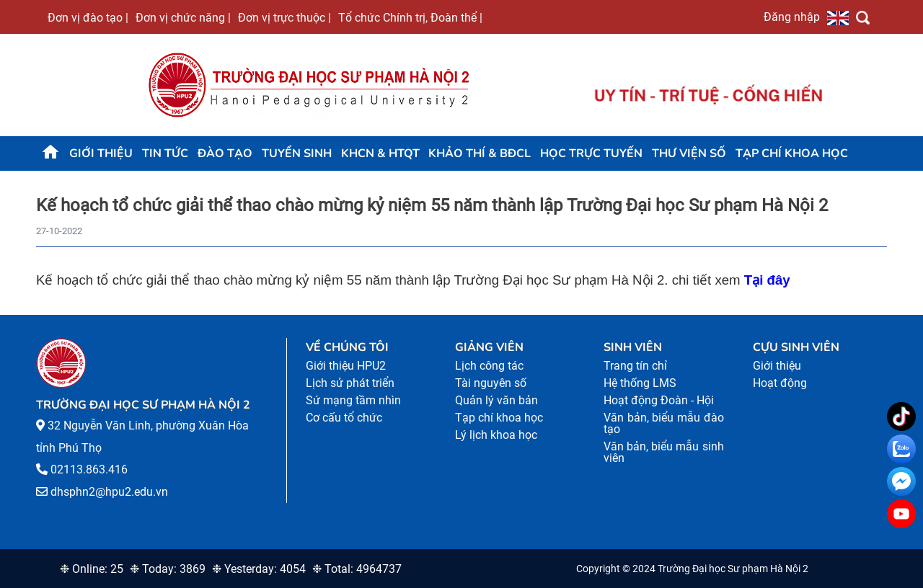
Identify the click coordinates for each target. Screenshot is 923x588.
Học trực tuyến (591, 153)
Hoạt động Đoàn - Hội (659, 400)
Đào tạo (225, 153)
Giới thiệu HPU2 (346, 366)
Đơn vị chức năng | (183, 17)
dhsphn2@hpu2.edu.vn (109, 492)
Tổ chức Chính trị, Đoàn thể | (410, 17)
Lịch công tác (489, 366)
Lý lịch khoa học (496, 435)
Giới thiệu (101, 153)
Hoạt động (780, 383)
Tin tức (165, 153)
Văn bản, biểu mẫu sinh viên (664, 452)
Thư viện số (689, 153)
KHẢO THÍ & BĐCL (480, 153)
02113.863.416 (89, 469)
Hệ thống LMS (640, 383)
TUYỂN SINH (297, 153)
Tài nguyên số (491, 383)
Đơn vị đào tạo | (88, 17)
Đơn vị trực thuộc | (284, 17)
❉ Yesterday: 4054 (259, 569)
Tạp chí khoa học (792, 153)
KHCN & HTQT (380, 153)
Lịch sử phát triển (350, 383)
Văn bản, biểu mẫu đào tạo (664, 423)
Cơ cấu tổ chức (344, 418)
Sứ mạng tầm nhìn (353, 400)
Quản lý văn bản (496, 400)
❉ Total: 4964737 (357, 569)
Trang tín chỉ (635, 366)
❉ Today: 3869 (168, 569)
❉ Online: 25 (92, 569)
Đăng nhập (792, 17)
